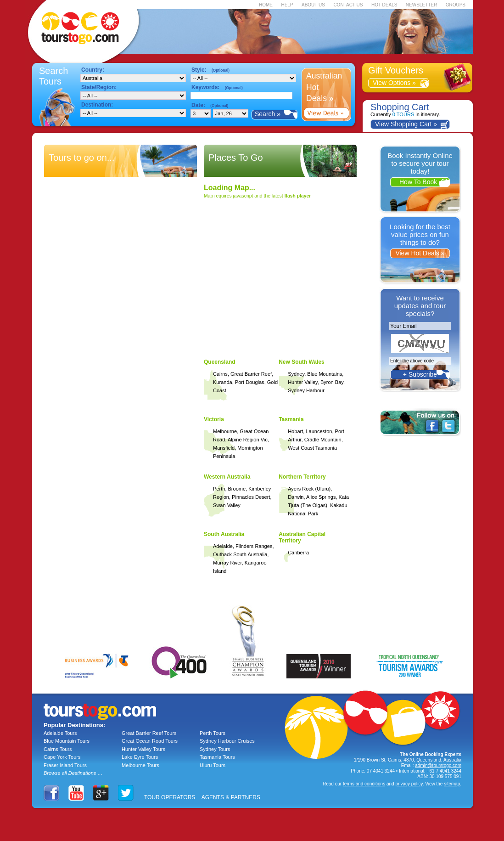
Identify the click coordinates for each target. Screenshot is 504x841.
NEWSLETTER (421, 5)
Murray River (227, 563)
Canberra (298, 553)
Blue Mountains (325, 374)
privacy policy (409, 784)
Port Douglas (250, 382)
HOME (266, 5)
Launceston (319, 431)
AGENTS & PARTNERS (231, 797)
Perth (219, 489)
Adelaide (223, 546)
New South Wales (302, 362)
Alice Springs (321, 497)
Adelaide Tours (60, 733)
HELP (287, 5)
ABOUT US (313, 5)
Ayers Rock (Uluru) (309, 489)
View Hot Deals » (420, 253)
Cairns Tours (58, 749)
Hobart (295, 431)
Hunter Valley (303, 382)
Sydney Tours (215, 749)
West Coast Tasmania (312, 448)
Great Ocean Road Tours (150, 741)
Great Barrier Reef (251, 374)
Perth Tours (213, 733)
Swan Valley (227, 505)
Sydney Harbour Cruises (227, 741)
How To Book (420, 182)
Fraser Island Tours (65, 765)
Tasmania (291, 419)
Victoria (214, 419)
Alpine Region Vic (248, 440)
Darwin (296, 497)
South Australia (224, 534)
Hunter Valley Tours (143, 749)
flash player (298, 196)
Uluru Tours (213, 765)
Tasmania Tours (217, 757)
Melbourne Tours (140, 765)
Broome (237, 489)
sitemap (452, 784)
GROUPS (456, 5)
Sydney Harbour (306, 390)
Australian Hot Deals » (324, 87)
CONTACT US (348, 5)
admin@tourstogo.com (438, 765)
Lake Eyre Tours (140, 757)
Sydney (296, 374)
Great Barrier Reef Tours (149, 733)
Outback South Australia (240, 554)
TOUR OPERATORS (170, 797)
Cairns (220, 374)
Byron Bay (332, 382)
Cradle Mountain (323, 440)
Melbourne (225, 431)
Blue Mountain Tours (67, 741)
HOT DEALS (384, 5)
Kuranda (223, 382)
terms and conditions (364, 784)
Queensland (220, 362)
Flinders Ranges (254, 546)
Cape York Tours (62, 757)
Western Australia (227, 477)
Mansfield (224, 448)
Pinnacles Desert (251, 497)
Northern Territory (302, 477)
